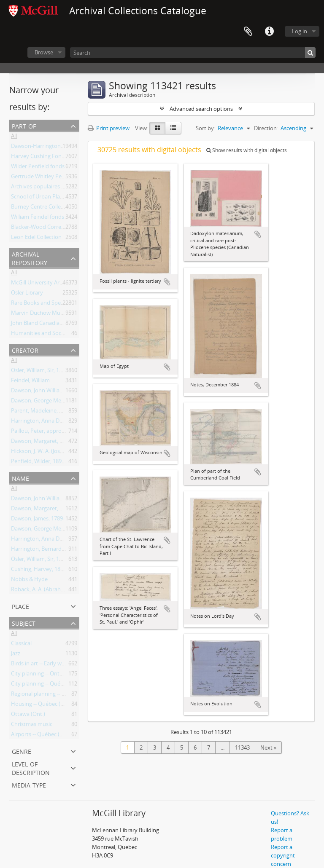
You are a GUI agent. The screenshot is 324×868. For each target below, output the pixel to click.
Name (20, 478)
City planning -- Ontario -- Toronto (53, 675)
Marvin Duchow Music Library (48, 314)
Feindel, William (30, 382)
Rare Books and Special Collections (54, 304)
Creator (25, 350)
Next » (268, 747)
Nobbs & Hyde (29, 581)
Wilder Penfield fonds (38, 168)
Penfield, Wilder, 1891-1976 (45, 463)
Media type (29, 784)
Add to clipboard (167, 282)
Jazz (16, 655)
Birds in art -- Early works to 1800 (52, 665)
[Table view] (173, 128)
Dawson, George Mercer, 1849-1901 (55, 402)
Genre (22, 751)
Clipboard (248, 32)
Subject (24, 623)
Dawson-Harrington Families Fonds (55, 147)
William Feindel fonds (38, 218)
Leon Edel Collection (36, 238)
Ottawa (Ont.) (28, 715)
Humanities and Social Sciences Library (59, 335)
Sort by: (205, 128)
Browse (44, 52)
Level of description (31, 768)
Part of (24, 125)
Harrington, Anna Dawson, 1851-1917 (57, 422)
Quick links (269, 32)
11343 (242, 747)
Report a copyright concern (283, 855)
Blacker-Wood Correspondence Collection (63, 228)
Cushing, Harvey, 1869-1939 (45, 571)
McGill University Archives (43, 284)
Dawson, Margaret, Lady (41, 442)
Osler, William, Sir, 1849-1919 (46, 372)
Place (20, 606)
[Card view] (157, 128)
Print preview (109, 128)
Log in (300, 31)
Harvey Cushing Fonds (39, 158)
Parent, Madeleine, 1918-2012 (48, 412)
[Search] (193, 52)
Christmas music (32, 726)
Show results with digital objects (247, 150)
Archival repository (30, 258)
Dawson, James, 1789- (38, 520)
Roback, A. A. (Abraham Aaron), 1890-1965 (63, 591)
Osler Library (27, 294)
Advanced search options (201, 109)
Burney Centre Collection (42, 208)
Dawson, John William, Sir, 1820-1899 (56, 392)
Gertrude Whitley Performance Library (59, 178)
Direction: (266, 128)
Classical (21, 645)
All (14, 137)
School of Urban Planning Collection (56, 198)
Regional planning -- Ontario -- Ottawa (58, 695)
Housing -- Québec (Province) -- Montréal (62, 705)
